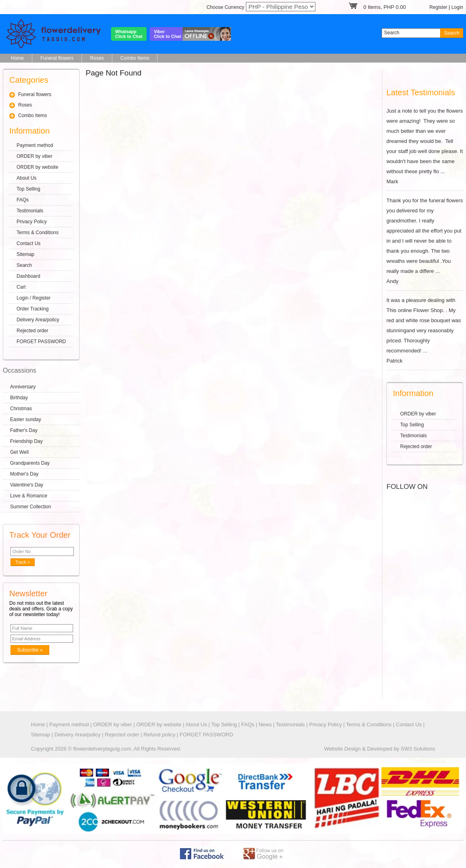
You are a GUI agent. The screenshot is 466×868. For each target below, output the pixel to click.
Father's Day (24, 430)
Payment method (35, 145)
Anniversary (23, 387)
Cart (21, 287)
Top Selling (28, 189)
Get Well (19, 452)
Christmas (21, 409)
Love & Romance (29, 496)
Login (457, 7)
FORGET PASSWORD (41, 342)
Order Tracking (33, 309)
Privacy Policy (32, 222)
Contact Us (28, 243)
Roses (97, 58)
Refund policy (159, 735)
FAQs (23, 200)
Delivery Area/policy (38, 320)
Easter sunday (26, 419)
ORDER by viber (35, 156)
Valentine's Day (27, 485)
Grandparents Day (30, 463)
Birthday (19, 398)
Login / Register (34, 298)
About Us (26, 178)
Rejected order (33, 331)
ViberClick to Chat (167, 34)
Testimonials (30, 211)
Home (17, 58)
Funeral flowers (57, 58)
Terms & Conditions (38, 233)
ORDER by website (37, 167)
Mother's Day (24, 474)
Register (438, 7)
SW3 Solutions (418, 749)
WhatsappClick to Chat (129, 34)
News (265, 724)
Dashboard (28, 276)
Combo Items (135, 58)
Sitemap (25, 254)
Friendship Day (26, 441)
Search (24, 265)
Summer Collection (30, 507)
